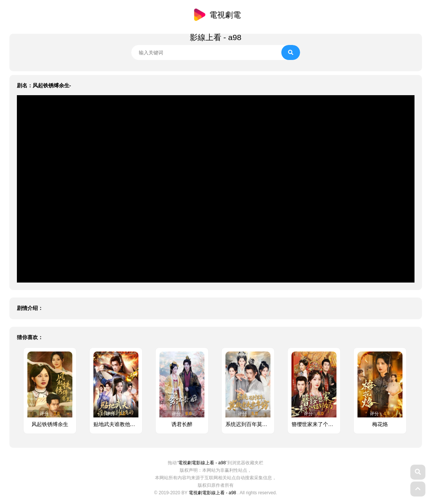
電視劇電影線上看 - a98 (202, 463)
